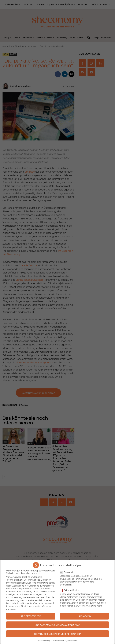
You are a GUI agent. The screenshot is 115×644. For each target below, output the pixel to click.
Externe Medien (71, 590)
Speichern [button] (84, 616)
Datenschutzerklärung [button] (59, 641)
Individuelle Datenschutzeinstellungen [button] (58, 634)
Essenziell (67, 572)
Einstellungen (28, 606)
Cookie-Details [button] (44, 641)
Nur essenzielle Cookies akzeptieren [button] (57, 625)
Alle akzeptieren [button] (31, 616)
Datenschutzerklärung (17, 603)
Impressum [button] (73, 641)
